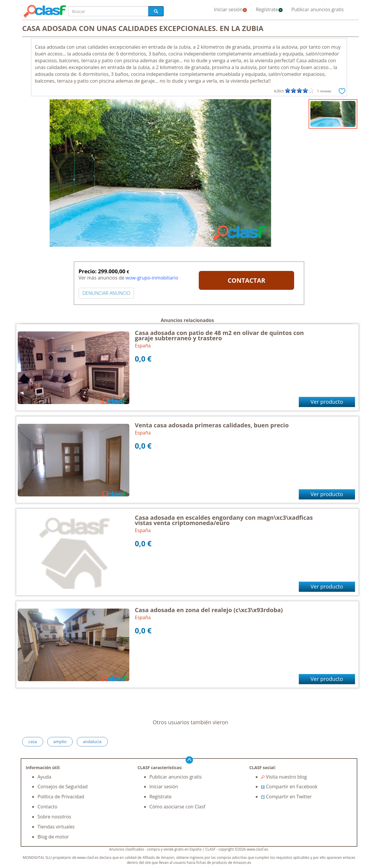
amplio (60, 742)
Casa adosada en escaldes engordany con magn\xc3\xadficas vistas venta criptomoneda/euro (224, 520)
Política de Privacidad (61, 797)
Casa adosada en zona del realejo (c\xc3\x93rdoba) (209, 610)
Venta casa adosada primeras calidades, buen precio (212, 425)
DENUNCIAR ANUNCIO (106, 293)
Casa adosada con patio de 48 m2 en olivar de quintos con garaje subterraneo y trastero (219, 335)
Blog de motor (53, 837)
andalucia (92, 742)
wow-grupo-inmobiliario (152, 278)
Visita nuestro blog (284, 777)
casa (33, 742)
